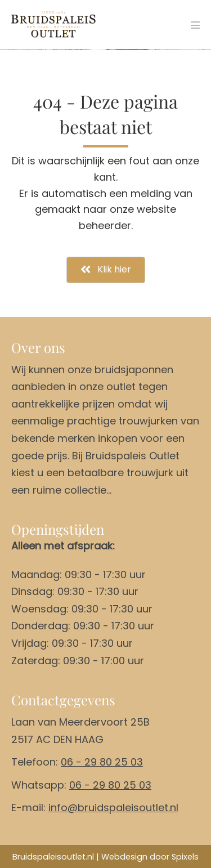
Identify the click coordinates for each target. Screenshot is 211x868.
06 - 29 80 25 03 (102, 762)
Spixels (185, 857)
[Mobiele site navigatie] (195, 25)
